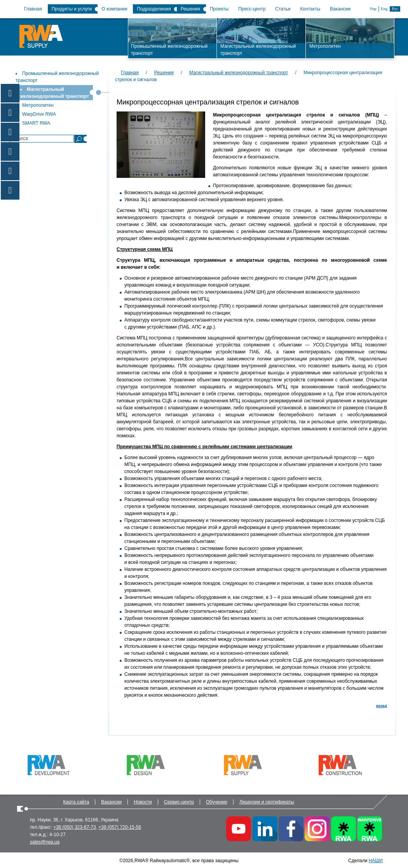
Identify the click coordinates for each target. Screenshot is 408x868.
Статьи (283, 9)
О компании (114, 9)
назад (382, 706)
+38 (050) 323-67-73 (75, 827)
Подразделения (154, 9)
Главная (33, 9)
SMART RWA (36, 123)
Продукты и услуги (72, 9)
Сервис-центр (179, 802)
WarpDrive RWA (39, 114)
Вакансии (340, 9)
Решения (190, 9)
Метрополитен (38, 105)
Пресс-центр (252, 9)
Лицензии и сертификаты (267, 802)
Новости (143, 802)
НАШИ (376, 861)
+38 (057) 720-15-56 (120, 827)
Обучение (217, 802)
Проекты (219, 9)
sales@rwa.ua (45, 842)
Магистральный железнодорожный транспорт (239, 73)
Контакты (310, 9)
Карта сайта (76, 802)
